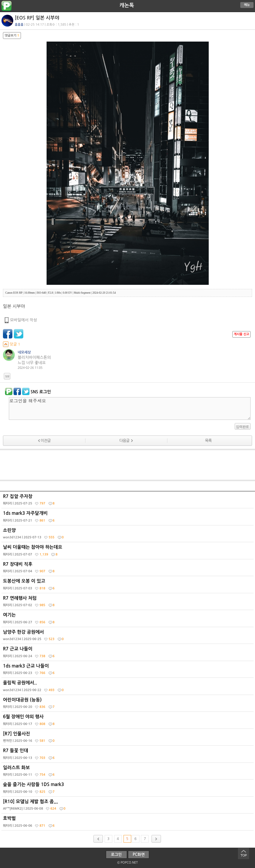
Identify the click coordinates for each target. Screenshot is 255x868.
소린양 (128, 535)
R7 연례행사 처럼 (128, 603)
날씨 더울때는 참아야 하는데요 (128, 552)
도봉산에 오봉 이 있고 (128, 586)
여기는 (128, 620)
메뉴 (247, 5)
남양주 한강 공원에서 (128, 637)
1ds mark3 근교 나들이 (128, 671)
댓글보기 (12, 36)
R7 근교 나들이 (128, 654)
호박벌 (128, 823)
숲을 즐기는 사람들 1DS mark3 (128, 789)
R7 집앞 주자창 (128, 501)
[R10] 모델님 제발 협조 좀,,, (128, 806)
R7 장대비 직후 (128, 569)
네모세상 (24, 352)
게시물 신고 (241, 334)
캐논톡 (127, 5)
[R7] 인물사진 (128, 739)
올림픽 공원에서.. (128, 688)
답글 (7, 376)
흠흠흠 (19, 25)
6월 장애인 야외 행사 (128, 721)
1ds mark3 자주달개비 (128, 518)
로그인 (116, 855)
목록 (208, 441)
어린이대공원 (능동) (128, 705)
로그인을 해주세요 (130, 408)
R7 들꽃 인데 (128, 755)
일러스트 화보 (128, 772)
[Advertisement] (128, 465)
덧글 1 (12, 344)
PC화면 (139, 855)
